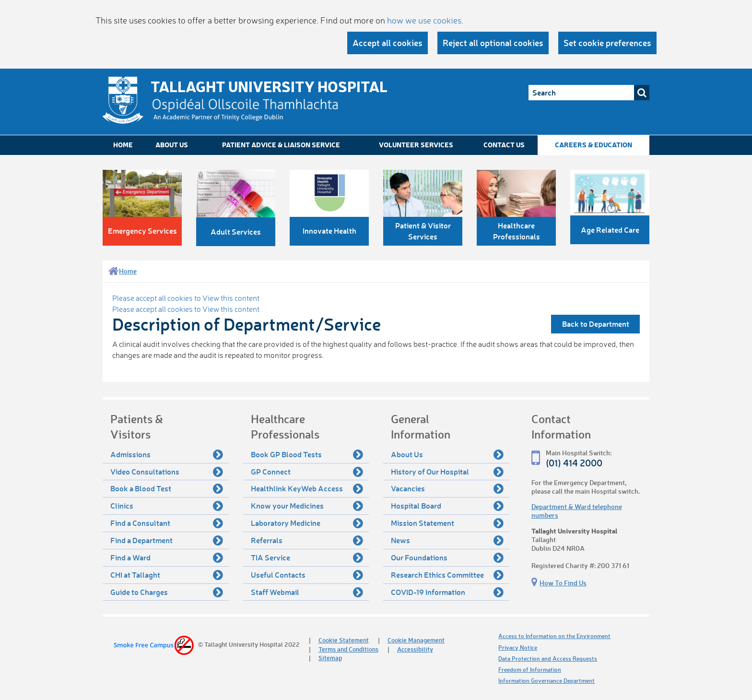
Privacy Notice (518, 647)
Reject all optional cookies (493, 43)
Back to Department (596, 324)
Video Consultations (167, 472)
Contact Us (504, 145)
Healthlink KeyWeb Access (307, 488)
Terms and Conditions (348, 649)
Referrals (307, 540)
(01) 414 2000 (574, 463)
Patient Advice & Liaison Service (281, 145)
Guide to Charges (167, 592)
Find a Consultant (167, 523)
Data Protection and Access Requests (548, 658)
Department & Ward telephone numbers (577, 511)
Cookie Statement (344, 640)
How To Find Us (563, 583)
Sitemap (330, 658)
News (447, 540)
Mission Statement (447, 523)
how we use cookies (424, 20)
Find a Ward (167, 558)
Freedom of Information (530, 670)
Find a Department (167, 540)
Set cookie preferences (607, 43)
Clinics (167, 506)
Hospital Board (447, 506)
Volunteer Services (416, 145)
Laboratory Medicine (307, 523)
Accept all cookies (388, 43)
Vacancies (447, 488)
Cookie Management (416, 640)
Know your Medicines (307, 506)
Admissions (167, 454)
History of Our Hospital (447, 472)
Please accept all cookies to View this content (186, 298)
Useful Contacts (307, 575)
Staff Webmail (307, 592)
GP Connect (307, 472)
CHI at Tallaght (167, 575)
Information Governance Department (546, 681)
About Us (172, 145)
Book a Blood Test (167, 488)
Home (123, 145)
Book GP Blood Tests (307, 454)
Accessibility (415, 649)
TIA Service (307, 558)
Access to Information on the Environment (554, 636)
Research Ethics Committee (447, 575)
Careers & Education (593, 145)
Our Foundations (447, 558)
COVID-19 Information (447, 592)
